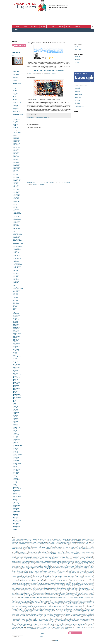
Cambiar (89, 549)
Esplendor (69, 571)
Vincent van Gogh (78, 108)
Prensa (43, 608)
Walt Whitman (16, 514)
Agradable (43, 541)
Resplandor (22, 614)
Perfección (60, 604)
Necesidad (81, 598)
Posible (85, 606)
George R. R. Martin (17, 254)
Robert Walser (16, 450)
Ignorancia (66, 582)
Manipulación (19, 592)
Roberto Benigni (78, 61)
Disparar (31, 566)
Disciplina (17, 566)
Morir (31, 596)
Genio (25, 578)
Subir (13, 621)
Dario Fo (15, 211)
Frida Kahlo (15, 123)
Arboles (26, 545)
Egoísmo (33, 568)
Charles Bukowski (16, 196)
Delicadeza (42, 561)
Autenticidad (63, 546)
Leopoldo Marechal (17, 367)
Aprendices (92, 544)
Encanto (13, 569)
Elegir (50, 568)
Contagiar (18, 556)
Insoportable (62, 586)
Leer (91, 588)
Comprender (53, 554)
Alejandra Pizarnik (16, 140)
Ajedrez (65, 541)
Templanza (64, 622)
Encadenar (91, 568)
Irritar (23, 588)
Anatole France (16, 157)
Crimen (28, 559)
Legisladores (14, 590)
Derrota (14, 562)
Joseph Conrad (16, 329)
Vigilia (42, 627)
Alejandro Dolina (16, 142)
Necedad (76, 598)
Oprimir (63, 600)
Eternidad (36, 573)
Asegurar (80, 545)
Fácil (61, 116)
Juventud (46, 588)
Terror (82, 622)
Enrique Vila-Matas (17, 227)
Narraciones (56, 598)
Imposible (40, 583)
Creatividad (66, 557)
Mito (76, 595)
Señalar (37, 618)
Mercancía (75, 593)
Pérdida (45, 611)
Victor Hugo (15, 507)
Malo (87, 591)
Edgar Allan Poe (16, 217)
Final (77, 575)
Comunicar (66, 554)
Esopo (14, 232)
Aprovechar (15, 545)
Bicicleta (72, 547)
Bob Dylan (15, 90)
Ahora (58, 541)
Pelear (66, 603)
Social (30, 619)
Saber (45, 616)
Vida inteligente (30, 627)
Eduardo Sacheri (16, 223)
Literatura (67, 116)
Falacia (78, 574)
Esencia (13, 571)
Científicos (21, 552)
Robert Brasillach (16, 444)
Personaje (29, 605)
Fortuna (27, 576)
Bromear (37, 549)
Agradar (47, 541)
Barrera (25, 547)
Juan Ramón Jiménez (17, 351)
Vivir (86, 627)
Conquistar (62, 555)
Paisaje (46, 601)
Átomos (54, 629)
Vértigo (29, 629)
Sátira (13, 622)
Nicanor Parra (16, 403)
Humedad (20, 582)
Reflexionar (86, 612)
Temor (53, 622)
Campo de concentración (37, 550)
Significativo (59, 618)
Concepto (71, 554)
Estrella (16, 573)
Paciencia (37, 601)
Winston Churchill (16, 526)
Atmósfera (30, 546)
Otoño (28, 601)
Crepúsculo (14, 559)
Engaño (49, 569)
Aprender (86, 544)
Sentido (42, 617)
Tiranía (29, 623)
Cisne (37, 552)
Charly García (16, 93)
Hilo (88, 579)
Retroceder (55, 614)
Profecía (34, 609)
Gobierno (53, 578)
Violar (49, 627)
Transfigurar (14, 624)
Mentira (60, 593)
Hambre (48, 579)
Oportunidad (47, 600)
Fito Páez (15, 96)
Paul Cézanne (77, 102)
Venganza (44, 626)
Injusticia (91, 584)
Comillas (29, 554)
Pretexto (68, 608)
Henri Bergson (16, 274)
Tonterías (38, 623)
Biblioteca (67, 547)
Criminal (32, 559)
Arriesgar (58, 545)
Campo (31, 550)
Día (92, 566)
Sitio (14, 619)
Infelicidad (53, 584)
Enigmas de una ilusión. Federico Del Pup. (17, 54)
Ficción (54, 575)
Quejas (49, 611)
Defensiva (24, 561)
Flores (86, 575)
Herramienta (67, 579)
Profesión (38, 609)
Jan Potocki (15, 307)
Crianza (24, 559)
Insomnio (57, 586)
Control (59, 556)
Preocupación (48, 608)
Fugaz (65, 576)
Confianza (19, 555)
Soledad (47, 619)
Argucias (36, 545)
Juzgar (50, 588)
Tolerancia (33, 623)
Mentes (52, 593)
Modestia (92, 595)
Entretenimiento (82, 569)
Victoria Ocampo (16, 508)
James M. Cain (16, 305)
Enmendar (58, 569)
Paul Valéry (15, 420)
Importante (35, 583)
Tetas (90, 622)
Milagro (35, 595)
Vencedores (28, 626)
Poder (45, 606)
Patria (23, 603)
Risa (87, 614)
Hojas (28, 581)
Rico (80, 614)
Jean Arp (15, 310)
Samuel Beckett (16, 465)
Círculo (35, 560)
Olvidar (35, 600)
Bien (39, 116)
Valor (91, 624)
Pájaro (37, 611)
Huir (92, 581)
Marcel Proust (16, 381)
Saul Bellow (15, 466)
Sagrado (62, 616)
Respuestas (40, 614)
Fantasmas (14, 575)
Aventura (84, 546)
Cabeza (63, 549)
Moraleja (27, 596)
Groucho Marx (78, 60)
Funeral (69, 576)
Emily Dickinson (16, 226)
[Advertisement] (89, 13)
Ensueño (67, 569)
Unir (59, 624)
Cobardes (59, 552)
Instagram (62, 70)
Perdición (42, 604)
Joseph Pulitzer (16, 330)
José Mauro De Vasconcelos (16, 340)
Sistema (93, 618)
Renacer (59, 613)
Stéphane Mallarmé (17, 480)
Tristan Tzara (15, 499)
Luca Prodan (15, 110)
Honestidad (56, 581)
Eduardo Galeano (16, 221)
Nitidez (24, 599)
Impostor (46, 583)
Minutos (47, 595)
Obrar (85, 599)
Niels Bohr (15, 80)
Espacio (27, 571)
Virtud (67, 627)
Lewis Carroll (15, 370)
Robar (90, 614)
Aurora (49, 546)
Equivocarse (20, 570)
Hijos (85, 579)
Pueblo (22, 611)
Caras (73, 550)
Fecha (36, 575)
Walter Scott (15, 516)
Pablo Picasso (16, 126)
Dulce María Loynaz (17, 214)
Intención (37, 587)
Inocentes (36, 586)
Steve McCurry (78, 51)
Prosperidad (66, 609)
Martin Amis (15, 391)
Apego (78, 544)
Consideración (84, 555)
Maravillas (40, 592)
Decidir (72, 560)
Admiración (19, 541)
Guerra (87, 578)
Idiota (57, 582)
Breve (22, 549)
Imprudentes (74, 583)
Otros (32, 601)
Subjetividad (17, 621)
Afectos (39, 541)
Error (32, 570)
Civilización (45, 552)
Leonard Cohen (16, 107)
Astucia (88, 545)
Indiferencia (39, 584)
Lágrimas (27, 591)
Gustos (16, 579)
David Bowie (15, 95)
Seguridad (16, 617)
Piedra (69, 605)
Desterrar (70, 564)
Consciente (68, 555)
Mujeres (70, 596)
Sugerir (55, 621)
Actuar (88, 539)
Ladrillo (54, 588)
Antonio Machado (16, 167)
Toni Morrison (16, 498)
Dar (47, 560)
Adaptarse (14, 541)
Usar (71, 624)
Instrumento (91, 586)
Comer (13, 554)
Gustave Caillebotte (79, 95)
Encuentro (25, 569)
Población (29, 606)
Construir (13, 556)
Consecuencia (73, 555)
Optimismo (68, 600)
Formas (18, 576)
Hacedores (35, 579)
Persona (24, 605)
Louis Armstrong (16, 108)
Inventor (92, 587)
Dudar (88, 566)
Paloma (61, 601)
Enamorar (86, 568)
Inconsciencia (27, 584)
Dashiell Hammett (16, 212)
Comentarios (16, 636)
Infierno (58, 584)
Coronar (17, 558)
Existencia (74, 573)
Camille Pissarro (78, 90)
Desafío (22, 562)
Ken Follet (15, 358)
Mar (36, 592)
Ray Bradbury (16, 436)
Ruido (35, 616)
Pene (93, 603)
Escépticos (91, 570)
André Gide (15, 161)
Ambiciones (54, 542)
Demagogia (47, 561)
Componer (43, 554)
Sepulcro (68, 617)
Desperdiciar (55, 564)
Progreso (51, 609)
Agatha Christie (16, 134)
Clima (54, 552)
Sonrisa (70, 619)
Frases (63, 116)
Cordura (13, 557)
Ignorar (71, 582)
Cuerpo (69, 559)
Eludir (54, 568)
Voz (21, 629)
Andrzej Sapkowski (17, 158)
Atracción (38, 546)
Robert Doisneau (78, 50)
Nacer (22, 598)
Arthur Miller (15, 175)
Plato (16, 606)
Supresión (79, 621)
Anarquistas (32, 544)
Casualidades (21, 551)
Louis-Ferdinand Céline (17, 375)
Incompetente (91, 583)
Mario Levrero (16, 387)
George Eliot (15, 251)
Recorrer (59, 612)
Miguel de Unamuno (17, 397)
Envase (93, 569)
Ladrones (59, 588)
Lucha (88, 590)
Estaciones (83, 571)
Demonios (73, 561)
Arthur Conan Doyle (17, 173)
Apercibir (81, 544)
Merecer (85, 593)
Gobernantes (48, 578)
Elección (52, 116)
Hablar (30, 579)
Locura (83, 590)
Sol (39, 619)
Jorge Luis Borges (16, 327)
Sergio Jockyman (16, 469)
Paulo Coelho (16, 424)
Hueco (85, 581)
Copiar (82, 556)
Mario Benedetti (16, 385)
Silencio (63, 618)
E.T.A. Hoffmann (16, 215)
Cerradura (65, 551)
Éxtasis (65, 629)
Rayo (68, 611)
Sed (12, 617)
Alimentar (91, 541)
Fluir (89, 575)
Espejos (50, 571)
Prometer (56, 609)
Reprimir (86, 613)
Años (14, 547)
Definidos (33, 561)
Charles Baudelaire (17, 194)
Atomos (34, 546)
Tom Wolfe (15, 493)
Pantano (68, 601)
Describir (82, 562)
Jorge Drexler (16, 105)
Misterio (72, 595)
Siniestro (81, 618)
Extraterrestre (73, 574)
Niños (28, 599)
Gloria (39, 578)
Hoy (82, 581)
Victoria (18, 627)
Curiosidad (19, 560)
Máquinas (88, 596)
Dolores (68, 566)
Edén (23, 568)
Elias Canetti (15, 224)
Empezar (72, 568)
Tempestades (58, 622)
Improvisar (62, 583)
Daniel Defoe (15, 208)
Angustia (45, 544)
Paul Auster (15, 417)
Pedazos (52, 603)
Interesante (51, 587)
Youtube (57, 70)
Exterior (52, 574)
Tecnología (38, 622)
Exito (85, 573)
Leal (77, 588)
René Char (15, 441)
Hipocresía (91, 579)
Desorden (50, 564)
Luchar (92, 590)
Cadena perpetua (68, 549)
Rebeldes (25, 612)
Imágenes (79, 583)
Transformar (19, 624)
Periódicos (81, 604)
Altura (26, 542)
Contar (23, 556)
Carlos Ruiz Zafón (16, 191)
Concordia (87, 554)
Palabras (55, 601)
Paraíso (81, 601)
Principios (79, 608)
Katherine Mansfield (17, 357)
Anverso (74, 544)
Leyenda (34, 590)
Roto (28, 616)
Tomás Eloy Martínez (17, 496)
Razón (84, 611)
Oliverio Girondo (16, 408)
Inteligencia (30, 587)
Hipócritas (13, 581)
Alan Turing (15, 70)
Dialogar (48, 565)
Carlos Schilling (16, 193)
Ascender (76, 545)
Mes (89, 593)
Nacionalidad (33, 598)
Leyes (38, 590)
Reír (77, 614)
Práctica (88, 609)
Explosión (28, 574)
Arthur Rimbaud (16, 176)
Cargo (84, 550)
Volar (13, 629)
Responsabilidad (33, 614)
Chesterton (15, 200)
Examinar (65, 573)
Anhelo (48, 544)
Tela (45, 622)
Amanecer (40, 542)
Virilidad (63, 627)
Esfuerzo (23, 571)
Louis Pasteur (16, 78)
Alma (17, 542)
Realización (20, 612)
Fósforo (82, 577)
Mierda (31, 595)
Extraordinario (66, 574)
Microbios (17, 595)
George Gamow (16, 73)
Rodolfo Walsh (16, 457)
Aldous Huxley (16, 139)
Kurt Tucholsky (16, 360)
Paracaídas (72, 601)
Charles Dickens (16, 197)
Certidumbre (73, 551)
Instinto (81, 586)
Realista (15, 612)
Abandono (14, 539)
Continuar (45, 556)
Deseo (18, 564)
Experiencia (90, 573)
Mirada (51, 595)
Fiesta (66, 575)
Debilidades (67, 560)
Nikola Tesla (15, 82)
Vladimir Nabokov (16, 511)
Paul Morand (15, 418)
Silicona (68, 618)
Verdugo (68, 626)
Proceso (30, 609)
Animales (52, 544)
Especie (36, 571)
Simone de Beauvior (17, 474)
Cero (61, 551)
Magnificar (63, 591)
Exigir (69, 573)
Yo (36, 629)
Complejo (34, 554)
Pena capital (83, 603)
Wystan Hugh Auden (17, 528)
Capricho (66, 550)
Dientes (74, 565)
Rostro (24, 616)
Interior (56, 587)
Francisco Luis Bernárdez (18, 242)
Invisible (13, 588)
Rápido (38, 616)
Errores (36, 570)
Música (15, 597)
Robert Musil (15, 448)
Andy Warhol (15, 121)
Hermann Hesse (16, 281)
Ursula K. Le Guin (16, 504)
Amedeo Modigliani (17, 120)
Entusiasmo (88, 569)
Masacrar (55, 592)
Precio (93, 606)
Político (72, 606)
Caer (73, 549)
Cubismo (61, 559)
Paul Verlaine (15, 421)
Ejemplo (38, 568)
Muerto (62, 596)
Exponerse (33, 574)
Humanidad (14, 582)
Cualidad (56, 559)
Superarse (63, 621)
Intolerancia (72, 587)
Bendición (52, 547)
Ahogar (54, 541)
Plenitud (20, 606)
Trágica (48, 624)
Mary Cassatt (77, 101)
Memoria (32, 593)
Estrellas (20, 573)
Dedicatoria (86, 560)
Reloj (39, 613)
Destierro (75, 564)
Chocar (89, 551)
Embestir (58, 568)
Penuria (33, 604)
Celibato (46, 551)
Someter (57, 619)
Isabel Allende (16, 295)
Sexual (28, 618)
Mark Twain (15, 390)
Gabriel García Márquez (18, 247)
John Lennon (15, 104)
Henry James (15, 277)
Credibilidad (81, 557)
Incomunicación (20, 585)
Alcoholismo (73, 541)
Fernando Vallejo (16, 238)
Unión (68, 624)
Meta (92, 593)
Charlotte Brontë (16, 199)
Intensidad (42, 587)
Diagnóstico (43, 565)
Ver (52, 626)
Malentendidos (83, 591)
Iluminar (76, 582)
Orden (77, 600)
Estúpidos (31, 573)
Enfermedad (40, 569)
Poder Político (51, 606)
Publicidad (18, 611)
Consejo (79, 555)
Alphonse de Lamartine (17, 152)
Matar (59, 592)
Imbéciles (25, 583)
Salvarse (69, 616)
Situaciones (18, 619)
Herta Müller (15, 283)
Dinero (87, 565)
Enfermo (45, 569)
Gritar (83, 578)
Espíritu (77, 571)
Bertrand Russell (16, 185)
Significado (53, 618)
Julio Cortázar (16, 354)
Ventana (49, 626)
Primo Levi (15, 432)
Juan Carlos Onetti (17, 346)
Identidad (53, 582)
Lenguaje (19, 590)
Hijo (82, 579)
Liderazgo (69, 590)
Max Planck (15, 79)
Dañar (50, 560)
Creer (91, 557)
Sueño (36, 621)
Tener (68, 622)
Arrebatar (43, 545)
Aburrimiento (40, 539)
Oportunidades (54, 600)
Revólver (73, 614)
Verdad (57, 626)
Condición (92, 554)
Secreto (84, 616)
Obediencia (66, 599)
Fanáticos (24, 575)
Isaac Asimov (15, 293)
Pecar (48, 603)
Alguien (87, 541)
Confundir (37, 555)
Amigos (68, 542)
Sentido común (48, 617)
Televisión (49, 622)
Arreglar (47, 545)
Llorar (76, 590)
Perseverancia (18, 605)
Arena (32, 545)
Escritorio (83, 570)
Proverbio (71, 609)
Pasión (18, 603)
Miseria (67, 595)
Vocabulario (91, 627)
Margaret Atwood (16, 382)
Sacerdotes (57, 616)
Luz (23, 591)
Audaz (46, 546)
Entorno (76, 569)
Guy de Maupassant (17, 266)
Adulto (27, 541)
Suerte (31, 621)
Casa (13, 551)
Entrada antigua (67, 182)
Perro (13, 605)
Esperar (64, 571)
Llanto (73, 590)
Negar (13, 599)
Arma (40, 545)
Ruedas (31, 616)
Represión (82, 613)
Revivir (63, 614)
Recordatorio (55, 612)
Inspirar (72, 586)
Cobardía (64, 552)
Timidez (25, 623)
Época (58, 629)
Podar (41, 606)
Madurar (49, 591)
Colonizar (82, 552)
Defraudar (37, 561)
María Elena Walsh (17, 394)
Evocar (50, 573)
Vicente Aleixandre (17, 505)
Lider (65, 590)
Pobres (33, 606)
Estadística (91, 571)
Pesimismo (53, 605)
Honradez (61, 581)
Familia (92, 574)
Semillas (29, 617)
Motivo (45, 596)
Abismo (18, 539)
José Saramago (16, 342)
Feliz (50, 575)
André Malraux (16, 163)
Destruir (91, 564)
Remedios (48, 613)
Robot (93, 614)
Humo (24, 582)
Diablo (39, 565)
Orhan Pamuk (16, 409)
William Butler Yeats (17, 520)
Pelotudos (75, 603)
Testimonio (87, 622)
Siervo (45, 618)
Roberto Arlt (15, 451)
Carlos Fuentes (16, 190)
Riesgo (83, 614)
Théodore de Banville (17, 489)
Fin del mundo (72, 575)
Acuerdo (92, 539)
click (30, 73)
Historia (18, 581)
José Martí (15, 338)
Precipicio (15, 608)
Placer (81, 605)
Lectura (88, 588)
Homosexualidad (50, 581)
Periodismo (70, 604)
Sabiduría (51, 616)
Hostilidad (78, 581)
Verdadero (63, 626)
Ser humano (78, 617)
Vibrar (90, 626)
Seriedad (15, 618)
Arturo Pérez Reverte (17, 179)
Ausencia (53, 546)
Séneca (14, 484)
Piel (72, 605)
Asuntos (92, 545)
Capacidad (61, 550)
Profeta (47, 609)
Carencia (77, 550)
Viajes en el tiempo (85, 626)
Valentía (83, 624)
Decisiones (81, 560)
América (17, 544)
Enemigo (30, 569)
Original (93, 600)
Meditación (18, 593)
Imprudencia (68, 583)
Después (60, 564)
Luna (20, 591)
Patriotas (26, 603)
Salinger (15, 462)
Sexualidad (32, 618)
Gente (30, 578)
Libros (61, 590)
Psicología (92, 609)
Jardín (27, 588)
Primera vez (73, 608)
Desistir (36, 564)
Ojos (28, 600)
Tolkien (14, 492)
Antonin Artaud (16, 166)
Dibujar (56, 565)
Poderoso (56, 606)
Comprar (48, 554)
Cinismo (26, 552)
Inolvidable (41, 586)
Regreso (26, 613)
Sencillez (33, 617)
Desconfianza (65, 562)
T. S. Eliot (15, 486)
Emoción (67, 568)
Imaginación (14, 583)
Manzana (29, 592)
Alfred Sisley (77, 87)
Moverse (52, 596)
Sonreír (65, 619)
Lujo (16, 591)
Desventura (14, 565)
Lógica (45, 591)
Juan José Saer (16, 349)
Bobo (85, 547)
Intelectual (24, 587)
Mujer (65, 596)
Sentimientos (54, 617)
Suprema (74, 621)
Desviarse (18, 565)
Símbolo (20, 622)
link (35, 99)
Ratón (65, 611)
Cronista (48, 559)
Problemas (25, 609)
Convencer (69, 556)
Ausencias (58, 546)
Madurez (53, 591)
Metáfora (13, 595)
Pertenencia (48, 605)
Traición (79, 623)
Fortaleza (23, 576)
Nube (53, 599)
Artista (71, 545)
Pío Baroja (15, 433)
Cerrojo (69, 551)
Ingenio (77, 584)
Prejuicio (38, 608)
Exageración (60, 573)
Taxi (34, 622)
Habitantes (25, 579)
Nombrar (40, 599)
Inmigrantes (14, 586)
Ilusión (84, 582)
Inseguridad (46, 586)
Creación (56, 557)
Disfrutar (27, 566)
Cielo (93, 551)
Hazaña (52, 579)
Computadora (60, 554)
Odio (18, 600)
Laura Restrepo (16, 363)
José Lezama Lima (17, 336)
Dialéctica (52, 565)
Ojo (25, 600)
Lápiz (31, 591)
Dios (91, 565)
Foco (92, 575)
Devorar (35, 565)
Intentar (46, 587)
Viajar (77, 626)
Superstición (69, 621)
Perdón (47, 604)
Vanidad (13, 626)
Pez (65, 605)
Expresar (38, 574)
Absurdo (35, 539)
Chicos (82, 551)
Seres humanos (91, 617)
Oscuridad (21, 601)
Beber (33, 547)
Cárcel (31, 560)
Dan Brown (15, 206)
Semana (21, 617)
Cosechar (51, 557)
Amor (86, 542)
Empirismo (76, 568)
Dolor (58, 566)
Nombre (44, 599)
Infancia (49, 584)
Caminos (27, 550)
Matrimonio (74, 592)
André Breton (15, 160)
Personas (41, 605)
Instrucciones (85, 586)
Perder (37, 604)
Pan (64, 601)
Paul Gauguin (77, 104)
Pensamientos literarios (43, 117)
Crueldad (52, 559)
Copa (78, 556)
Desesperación (25, 564)
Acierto (76, 539)
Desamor (27, 562)
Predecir (19, 608)
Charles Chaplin (78, 56)
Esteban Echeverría (17, 233)
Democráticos (67, 561)
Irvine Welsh (15, 292)
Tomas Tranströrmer (17, 495)
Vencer (33, 626)
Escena (54, 570)
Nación (45, 598)
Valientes (87, 624)
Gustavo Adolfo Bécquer (18, 265)
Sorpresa (82, 619)
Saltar (66, 616)
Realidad (92, 611)
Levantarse (27, 590)
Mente (47, 593)
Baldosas (18, 547)
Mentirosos (70, 593)
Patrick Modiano (16, 415)
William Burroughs (16, 519)
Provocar (75, 609)
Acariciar (45, 539)
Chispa (86, 551)
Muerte (56, 596)
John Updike (15, 321)
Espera (54, 571)
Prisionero (84, 608)
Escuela (87, 570)
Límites (38, 591)
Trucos (44, 624)
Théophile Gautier (16, 490)
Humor (28, 582)
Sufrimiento (46, 621)
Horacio (14, 286)
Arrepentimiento (53, 545)
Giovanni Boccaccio (17, 259)
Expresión (43, 574)
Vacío (79, 624)
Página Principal (50, 182)
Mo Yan (14, 400)
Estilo (13, 573)
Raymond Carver (16, 438)
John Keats (15, 318)
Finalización (81, 575)
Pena (79, 603)
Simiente (72, 618)
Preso (64, 608)
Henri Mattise (77, 96)
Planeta (85, 605)
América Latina (22, 544)
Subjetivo (22, 621)
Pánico (41, 611)
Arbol (22, 545)
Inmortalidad (27, 586)
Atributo (42, 546)
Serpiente (20, 618)
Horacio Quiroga (16, 287)
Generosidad (20, 578)
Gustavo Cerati (16, 98)
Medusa (23, 593)
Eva (43, 573)
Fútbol (89, 577)
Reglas (22, 613)
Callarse (80, 549)
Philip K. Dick (15, 429)
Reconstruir (44, 612)
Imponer (30, 583)
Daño (54, 560)
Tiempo (15, 623)
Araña (19, 545)
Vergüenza (72, 626)
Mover (48, 596)
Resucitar (45, 614)
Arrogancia (63, 545)
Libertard (51, 590)
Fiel (63, 575)
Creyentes (19, 559)
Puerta (26, 611)
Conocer (49, 555)
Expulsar (47, 574)
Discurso (22, 566)
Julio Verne (15, 355)
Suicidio (59, 621)
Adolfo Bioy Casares (17, 133)
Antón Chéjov (16, 170)
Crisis (36, 559)
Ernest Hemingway (17, 229)
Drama (82, 566)
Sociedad (35, 619)
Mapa (33, 592)
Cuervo (73, 559)
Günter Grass (16, 268)
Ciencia (15, 552)
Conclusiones (82, 554)
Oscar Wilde (15, 411)
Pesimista (58, 605)
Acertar (73, 539)
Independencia (33, 585)
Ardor (29, 545)
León (41, 590)
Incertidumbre (85, 583)
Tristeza (35, 624)
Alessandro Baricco (17, 148)
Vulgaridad (25, 629)
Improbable (57, 583)
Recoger (34, 612)
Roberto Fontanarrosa (17, 454)
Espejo (45, 571)
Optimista (73, 600)
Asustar (17, 546)
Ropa (21, 616)
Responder (27, 614)
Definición (28, 561)
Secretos (88, 616)
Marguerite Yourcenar (17, 384)
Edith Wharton (16, 218)
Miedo (22, 594)
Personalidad (35, 605)
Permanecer (86, 604)
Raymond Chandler (17, 439)
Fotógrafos (38, 576)
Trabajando (56, 623)
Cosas (42, 557)
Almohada (22, 542)
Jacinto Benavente (17, 299)
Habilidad (21, 579)
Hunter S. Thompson (17, 290)
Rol (13, 616)
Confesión (14, 555)
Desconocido (70, 562)
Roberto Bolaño (16, 453)
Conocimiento (56, 555)
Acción (59, 539)
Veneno (36, 626)
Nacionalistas (39, 598)
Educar (20, 568)
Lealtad (80, 588)
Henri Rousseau (78, 98)
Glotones (43, 578)
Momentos (14, 596)
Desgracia (32, 564)
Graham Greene (16, 262)
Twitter (53, 70)
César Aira (15, 205)
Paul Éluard (15, 423)
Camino (21, 550)
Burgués (44, 549)
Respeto (17, 614)
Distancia (40, 566)
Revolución (68, 614)
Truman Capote (16, 501)
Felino (47, 575)
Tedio (43, 622)
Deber (57, 560)
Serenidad (85, 617)
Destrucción (48, 116)
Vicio (93, 626)
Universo (63, 624)
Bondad (41, 116)
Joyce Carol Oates (17, 343)
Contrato (55, 556)
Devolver (31, 565)
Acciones (54, 539)
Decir (76, 560)
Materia (69, 592)
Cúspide (43, 560)
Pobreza (37, 606)
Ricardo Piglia (16, 442)
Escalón (44, 570)
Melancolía (27, 593)
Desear (92, 562)
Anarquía (37, 544)
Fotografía (32, 576)
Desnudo (45, 564)
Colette (14, 203)
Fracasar (43, 576)
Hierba (79, 579)
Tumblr (44, 70)
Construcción (91, 555)
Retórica (59, 614)
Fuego (57, 576)
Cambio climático (16, 550)
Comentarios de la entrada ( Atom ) (39, 184)
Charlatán (78, 551)
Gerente (35, 578)
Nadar (51, 598)
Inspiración (68, 586)
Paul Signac (77, 105)
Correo (21, 558)
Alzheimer (30, 542)
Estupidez (25, 573)
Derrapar (93, 561)
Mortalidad (36, 596)
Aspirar (84, 545)
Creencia (86, 557)
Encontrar (18, 569)
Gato (92, 576)
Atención (25, 546)
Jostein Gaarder (16, 332)
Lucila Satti (15, 376)
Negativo (17, 599)
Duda (85, 566)
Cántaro (27, 560)
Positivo (89, 606)
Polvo (64, 606)
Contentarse (39, 556)
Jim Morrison (15, 101)
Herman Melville (16, 280)
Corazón (90, 556)
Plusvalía (25, 606)
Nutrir (62, 599)
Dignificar (82, 565)
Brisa (34, 549)
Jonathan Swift (16, 324)
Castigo (16, 551)
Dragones (78, 566)
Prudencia (80, 609)
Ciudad (40, 552)
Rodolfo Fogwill (16, 456)
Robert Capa (77, 48)
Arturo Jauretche (16, 178)
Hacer (39, 579)
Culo (82, 559)
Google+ (40, 70)
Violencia (54, 627)
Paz (30, 603)
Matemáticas (64, 592)
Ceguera (38, 551)
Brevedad (26, 549)
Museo (84, 596)
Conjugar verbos (43, 555)
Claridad (50, 552)
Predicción (23, 608)
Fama (88, 574)
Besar (56, 547)
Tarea (31, 622)
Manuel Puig (15, 379)
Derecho (89, 561)
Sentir (60, 617)
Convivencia (74, 556)
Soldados (43, 619)
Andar (41, 544)
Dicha (60, 565)
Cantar (53, 550)
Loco (79, 590)
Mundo (75, 596)
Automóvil (68, 546)
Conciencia (76, 554)
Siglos (48, 618)
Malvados (91, 591)
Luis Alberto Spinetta (17, 113)
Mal (28, 117)
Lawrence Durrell (16, 364)
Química (62, 611)
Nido (21, 599)
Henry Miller (15, 278)
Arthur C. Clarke (16, 172)
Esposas (73, 571)
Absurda (30, 539)
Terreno (79, 622)
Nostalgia (49, 599)
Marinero (48, 592)
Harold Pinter (15, 271)
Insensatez (52, 586)
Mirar (55, 595)
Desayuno (54, 562)
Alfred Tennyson (16, 149)
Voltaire (14, 513)
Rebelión (29, 612)
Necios (92, 598)
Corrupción (34, 557)
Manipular (24, 592)
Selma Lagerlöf (16, 468)
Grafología (65, 578)
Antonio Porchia (16, 169)
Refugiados (91, 612)
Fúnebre (85, 577)
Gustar (92, 578)
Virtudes (72, 627)
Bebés (40, 547)
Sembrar (25, 617)
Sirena (89, 618)
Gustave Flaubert (16, 263)
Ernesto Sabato (16, 230)
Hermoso (62, 579)
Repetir (77, 613)
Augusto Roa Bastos (17, 181)
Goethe (14, 260)
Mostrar (41, 596)
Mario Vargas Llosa (17, 388)
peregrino (47, 629)
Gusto (13, 579)
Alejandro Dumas (16, 143)
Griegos (79, 578)
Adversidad (32, 541)
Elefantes (46, 568)
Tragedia (74, 623)
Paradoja (77, 601)
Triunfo (40, 624)
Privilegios (92, 608)
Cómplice (39, 560)
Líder (34, 591)
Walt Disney (77, 63)
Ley (30, 590)
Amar (44, 542)
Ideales (39, 582)
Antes (66, 544)
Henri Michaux (16, 275)
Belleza (43, 547)
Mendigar (38, 593)
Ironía (17, 588)
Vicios (14, 627)
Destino (79, 564)
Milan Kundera (16, 399)
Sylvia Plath (15, 481)
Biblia (63, 547)
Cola (68, 552)
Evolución (55, 573)
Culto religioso (90, 559)
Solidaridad (53, 619)
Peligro (70, 603)
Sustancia (88, 621)
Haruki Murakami (16, 272)
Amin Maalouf (16, 154)
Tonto (42, 623)
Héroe (35, 582)
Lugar (13, 591)
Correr (25, 558)
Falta (85, 574)
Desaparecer (32, 562)
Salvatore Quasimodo (17, 463)
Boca (88, 547)
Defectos (91, 560)
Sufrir (50, 621)
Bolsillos (92, 547)
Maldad (31, 117)
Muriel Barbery (16, 402)
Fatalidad (29, 575)
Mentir (56, 593)
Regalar (18, 613)
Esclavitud (65, 570)
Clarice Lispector (16, 202)
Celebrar (42, 551)
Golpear (57, 578)
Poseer (81, 606)
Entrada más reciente (31, 182)
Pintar (75, 605)
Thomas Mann (16, 487)
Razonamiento (79, 611)
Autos (72, 546)
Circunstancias (32, 552)
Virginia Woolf (16, 510)
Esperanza (58, 571)
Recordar (49, 612)
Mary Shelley (15, 393)
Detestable (23, 565)
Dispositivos (36, 566)
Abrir (26, 539)
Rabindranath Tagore (17, 435)
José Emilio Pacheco (17, 333)
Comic (21, 554)
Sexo (24, 618)
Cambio (93, 549)
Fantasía (19, 575)
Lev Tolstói (15, 369)
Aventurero (89, 546)
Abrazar (23, 539)
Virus (76, 627)
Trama (88, 623)
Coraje (85, 556)
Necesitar (87, 598)
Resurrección (50, 614)
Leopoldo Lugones (17, 366)
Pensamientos (23, 604)
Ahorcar (61, 541)
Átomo (50, 629)
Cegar (34, 551)
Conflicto (27, 555)
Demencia (57, 561)
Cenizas (53, 551)
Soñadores (87, 619)
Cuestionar (78, 559)
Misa (59, 595)
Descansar (59, 562)
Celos (49, 551)
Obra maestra (81, 599)
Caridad (87, 550)
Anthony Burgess (51, 73)
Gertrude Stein (16, 257)
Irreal (20, 588)
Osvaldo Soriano (16, 412)
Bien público (81, 547)
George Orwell (16, 253)
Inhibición (82, 585)
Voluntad (17, 629)
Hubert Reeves (16, 75)
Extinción (56, 574)
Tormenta (51, 623)
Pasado (13, 603)
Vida (48, 117)
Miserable (63, 595)
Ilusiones (80, 582)
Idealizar (44, 582)
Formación (14, 576)
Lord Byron (15, 372)
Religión (34, 613)
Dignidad (78, 565)
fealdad (43, 629)
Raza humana (73, 611)
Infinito (63, 584)
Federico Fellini (78, 58)
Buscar (48, 549)
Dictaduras (69, 565)
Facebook (36, 70)
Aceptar (68, 539)
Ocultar (93, 599)
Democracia (62, 561)
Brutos (41, 549)
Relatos (30, 613)
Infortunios (73, 585)
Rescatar (13, 614)
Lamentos (68, 588)
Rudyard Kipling (16, 460)
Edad (16, 568)
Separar (64, 617)
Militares (43, 595)
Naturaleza (65, 598)
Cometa (17, 554)
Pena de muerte (89, 603)
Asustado (13, 546)
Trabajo (65, 623)
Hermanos (57, 579)
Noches (36, 599)
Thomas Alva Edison (17, 83)
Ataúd (21, 546)
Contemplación (28, 556)
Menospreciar (43, 593)
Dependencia (83, 561)
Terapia (75, 622)
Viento (35, 627)
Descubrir (86, 562)
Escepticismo (59, 570)
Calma (84, 549)
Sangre (73, 616)
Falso (81, 574)
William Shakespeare (17, 525)
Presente (59, 608)
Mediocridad (91, 592)
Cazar (31, 551)
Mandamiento (14, 592)
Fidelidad (59, 575)
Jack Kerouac (16, 301)
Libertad (45, 589)
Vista (82, 627)
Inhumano (87, 584)
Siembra (41, 618)
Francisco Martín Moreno (18, 244)
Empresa (81, 568)
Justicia (41, 588)
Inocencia (32, 586)
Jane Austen (15, 308)
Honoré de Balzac (16, 284)
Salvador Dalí (16, 127)
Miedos (27, 595)
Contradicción (50, 556)
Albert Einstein (16, 71)
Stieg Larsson (16, 478)
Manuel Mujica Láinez (17, 378)
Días (13, 568)
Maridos (44, 592)
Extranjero (61, 574)
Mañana (80, 592)
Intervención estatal (66, 587)
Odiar (14, 600)
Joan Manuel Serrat (17, 102)
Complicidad (38, 554)
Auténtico (76, 546)
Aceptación (64, 539)
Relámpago (43, 613)
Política (67, 606)
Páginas (33, 611)
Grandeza (70, 578)
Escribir (74, 570)
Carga (81, 550)
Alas (69, 541)
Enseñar (62, 569)
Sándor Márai (16, 483)
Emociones (62, 568)
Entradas (15, 634)
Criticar (44, 559)
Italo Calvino (15, 296)
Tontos (46, 623)
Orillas (14, 601)
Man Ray (76, 47)
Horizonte (69, 581)
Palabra (50, 601)
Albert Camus (16, 136)
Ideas (47, 582)
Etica (40, 573)
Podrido (60, 606)
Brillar (30, 549)
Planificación (91, 605)
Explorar (24, 574)
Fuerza (61, 576)
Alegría (78, 541)
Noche (32, 599)
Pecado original (43, 603)
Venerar (40, 626)
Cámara (23, 560)
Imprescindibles (52, 583)
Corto (38, 558)
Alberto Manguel (16, 137)
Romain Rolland (16, 459)
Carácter (91, 550)
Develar (27, 565)
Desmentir (40, 564)
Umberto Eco (15, 502)
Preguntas (30, 608)
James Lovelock (16, 304)
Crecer (71, 557)
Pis (78, 605)
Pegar (56, 603)
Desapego (38, 562)
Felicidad (41, 575)
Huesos (89, 581)
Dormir (73, 566)
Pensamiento (15, 604)
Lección (84, 588)
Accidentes (50, 539)
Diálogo (50, 566)
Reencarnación (75, 612)
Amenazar (63, 542)
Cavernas (26, 551)
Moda (79, 595)
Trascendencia (26, 624)
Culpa (85, 559)
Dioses (13, 566)
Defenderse (19, 561)
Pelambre (59, 603)
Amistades (79, 542)
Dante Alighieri (16, 209)
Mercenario (80, 593)
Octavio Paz (15, 406)
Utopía (75, 624)
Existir (80, 573)
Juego (34, 588)
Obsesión (89, 599)
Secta (92, 616)
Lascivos (73, 588)
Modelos (82, 595)
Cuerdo (65, 559)
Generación (14, 578)
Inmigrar (18, 586)
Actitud (80, 539)
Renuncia (68, 613)
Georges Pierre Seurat (79, 93)
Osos (25, 601)
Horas (65, 581)
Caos (57, 550)
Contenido (34, 556)
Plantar (13, 606)
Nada (48, 598)
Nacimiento (27, 598)
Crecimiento (76, 558)
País (33, 603)
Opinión (42, 600)
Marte (51, 592)
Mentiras (65, 593)
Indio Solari (15, 99)
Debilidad (62, 560)
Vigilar (38, 627)
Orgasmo (81, 600)
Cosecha (46, 557)
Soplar (78, 619)
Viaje (80, 626)
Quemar (53, 611)
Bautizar (29, 547)
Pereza (50, 604)
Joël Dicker (15, 345)
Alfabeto (83, 541)
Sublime (27, 621)
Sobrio (26, 619)
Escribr (79, 570)
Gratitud (75, 578)
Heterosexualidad (74, 579)
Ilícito (88, 582)
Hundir (32, 582)
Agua (50, 541)
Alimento (13, 542)
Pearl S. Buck (16, 426)
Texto (93, 622)
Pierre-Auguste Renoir (79, 107)
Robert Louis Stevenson (18, 445)
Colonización (77, 552)
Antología (70, 544)
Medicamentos (85, 592)
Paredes (85, 601)
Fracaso (48, 576)
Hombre (33, 581)
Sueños (40, 621)
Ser (71, 617)
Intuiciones (82, 587)
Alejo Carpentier (16, 145)
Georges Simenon (16, 256)
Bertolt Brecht (16, 184)
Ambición (58, 542)
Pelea (63, 603)
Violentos (59, 627)
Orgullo (85, 600)
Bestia (60, 547)
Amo (83, 542)
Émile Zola (15, 529)
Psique (14, 611)
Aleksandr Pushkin (17, 146)
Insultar (19, 587)
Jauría (30, 588)
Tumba (52, 624)
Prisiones (88, 608)
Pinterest (49, 70)
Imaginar (20, 583)
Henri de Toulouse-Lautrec (80, 99)
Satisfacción (78, 616)
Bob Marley (15, 92)
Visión (79, 627)
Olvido (38, 600)
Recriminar (64, 612)
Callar (77, 549)
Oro (17, 601)
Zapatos (39, 629)
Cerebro (57, 551)
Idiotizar (61, 582)
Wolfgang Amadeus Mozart (18, 114)
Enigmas (53, 569)
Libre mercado (56, 590)
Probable (14, 609)
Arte (67, 545)
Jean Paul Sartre (16, 314)
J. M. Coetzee (16, 298)
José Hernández (16, 335)
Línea (41, 591)
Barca (22, 547)
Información (68, 584)
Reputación (91, 613)
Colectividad (72, 552)
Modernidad (87, 595)
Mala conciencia (72, 591)
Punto (30, 611)
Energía (35, 569)
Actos (84, 539)
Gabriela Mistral (16, 248)
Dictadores (64, 565)
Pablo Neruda (16, 414)
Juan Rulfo (15, 352)
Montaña (19, 596)
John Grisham (16, 317)
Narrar (60, 598)
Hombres (42, 581)
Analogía (28, 544)
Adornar (23, 541)
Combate (92, 552)
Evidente (46, 573)
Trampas (92, 623)
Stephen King (16, 477)
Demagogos (52, 561)
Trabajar (60, 623)
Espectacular (57, 116)
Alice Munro (15, 151)
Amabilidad (34, 542)
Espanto (31, 571)
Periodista (76, 604)
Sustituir (92, 621)
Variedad (17, 626)
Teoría (71, 622)
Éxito (62, 629)
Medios (13, 593)
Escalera (40, 570)
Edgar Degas (77, 92)
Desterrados (65, 564)
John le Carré (16, 323)
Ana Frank (15, 155)
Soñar (92, 619)
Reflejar (80, 612)
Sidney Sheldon (16, 471)
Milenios (39, 595)
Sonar (61, 619)
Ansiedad (62, 544)
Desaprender (44, 562)
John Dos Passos (16, 315)
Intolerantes (77, 587)
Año (94, 546)
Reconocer (38, 612)
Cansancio (44, 550)
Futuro (73, 576)
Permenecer (91, 604)
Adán (35, 541)
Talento (27, 622)
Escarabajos (49, 570)
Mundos (80, 596)
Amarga (49, 542)
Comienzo (25, 554)
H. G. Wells (15, 269)
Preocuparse (54, 608)
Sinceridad (77, 618)
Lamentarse (63, 588)
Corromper (29, 557)
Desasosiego (49, 562)
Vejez (21, 626)
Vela (24, 626)
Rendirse (63, 613)
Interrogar (60, 587)
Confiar (23, 555)
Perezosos (55, 604)
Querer (57, 611)
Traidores (83, 623)
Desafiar (18, 562)
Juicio (38, 588)
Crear (44, 116)
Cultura (13, 560)
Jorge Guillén (15, 326)
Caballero (58, 549)
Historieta (23, 581)
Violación (46, 627)
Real (88, 611)
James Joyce (15, 302)
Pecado (37, 117)
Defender (13, 561)
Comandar (87, 552)
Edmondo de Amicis (17, 220)
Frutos (53, 576)
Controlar (64, 556)
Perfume (66, 604)
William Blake (16, 517)
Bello (48, 547)
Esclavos (70, 570)
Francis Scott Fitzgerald (18, 241)
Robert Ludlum (16, 447)
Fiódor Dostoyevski (17, 239)
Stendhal (15, 475)
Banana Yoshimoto (17, 182)
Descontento (76, 562)
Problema (19, 609)
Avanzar (80, 546)
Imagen (92, 582)
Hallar (44, 579)
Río (42, 616)
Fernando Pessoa (16, 236)
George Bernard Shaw (17, 250)
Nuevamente (57, 599)
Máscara (93, 596)
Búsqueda (53, 549)
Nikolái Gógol (15, 405)
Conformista (32, 555)
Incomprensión (14, 585)
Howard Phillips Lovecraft (18, 289)
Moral (34, 117)
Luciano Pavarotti (16, 111)
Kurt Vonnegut (16, 361)
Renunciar (73, 613)
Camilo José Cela (16, 188)
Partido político (91, 601)
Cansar (49, 550)
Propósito (61, 609)
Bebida (36, 547)
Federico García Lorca (17, 235)
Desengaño (14, 564)
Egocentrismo (28, 568)
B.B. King (15, 89)
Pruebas (84, 609)
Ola (31, 600)
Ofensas (22, 600)
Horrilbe (74, 581)
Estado (87, 571)
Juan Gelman (15, 348)
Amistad (73, 542)
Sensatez (37, 617)
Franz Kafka (15, 245)
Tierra (20, 623)
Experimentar (14, 574)
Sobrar (23, 619)
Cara (69, 550)
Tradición (70, 623)
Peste (62, 605)
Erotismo (28, 570)
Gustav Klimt (15, 124)
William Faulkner (16, 522)
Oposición (59, 600)
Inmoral (22, 586)
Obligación (75, 599)
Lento (23, 590)
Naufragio (71, 598)
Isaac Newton (16, 76)
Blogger (57, 640)
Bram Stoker (15, 187)
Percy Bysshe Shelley (17, 427)
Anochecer (57, 544)
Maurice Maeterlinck (17, 396)
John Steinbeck (16, 320)
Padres (41, 601)
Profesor (43, 609)
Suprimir (83, 621)
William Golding (16, 523)
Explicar (19, 574)
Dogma (54, 566)
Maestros (58, 591)
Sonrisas (74, 619)
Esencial (18, 571)
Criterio (40, 559)
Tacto (24, 622)
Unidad (56, 624)
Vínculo (32, 629)
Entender (72, 569)
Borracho (18, 549)
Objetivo (71, 599)
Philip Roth (15, 430)
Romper (17, 616)
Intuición (87, 587)
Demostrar (78, 561)
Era (24, 570)
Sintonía (85, 618)
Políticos (77, 606)
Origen (89, 600)
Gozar (61, 578)
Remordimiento (53, 613)
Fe (32, 575)
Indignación (44, 585)
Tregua (31, 624)
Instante (76, 586)
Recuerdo (69, 612)
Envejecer (15, 570)
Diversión (45, 566)
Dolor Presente (63, 566)
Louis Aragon (15, 373)
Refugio (13, 613)
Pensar (29, 604)
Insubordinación (14, 587)
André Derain (77, 89)
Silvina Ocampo (16, 472)
